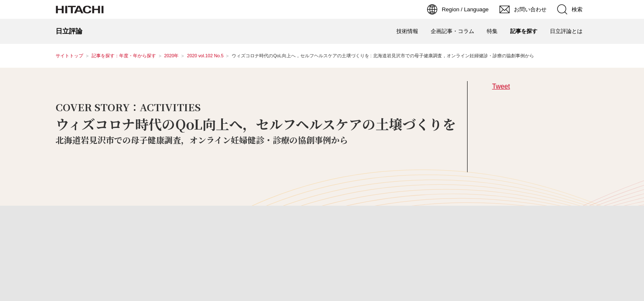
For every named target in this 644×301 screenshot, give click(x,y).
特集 (492, 31)
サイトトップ (69, 56)
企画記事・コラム (452, 31)
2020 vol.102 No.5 (205, 56)
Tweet (501, 86)
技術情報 (407, 31)
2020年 (172, 56)
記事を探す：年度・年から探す (124, 56)
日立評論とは (566, 31)
